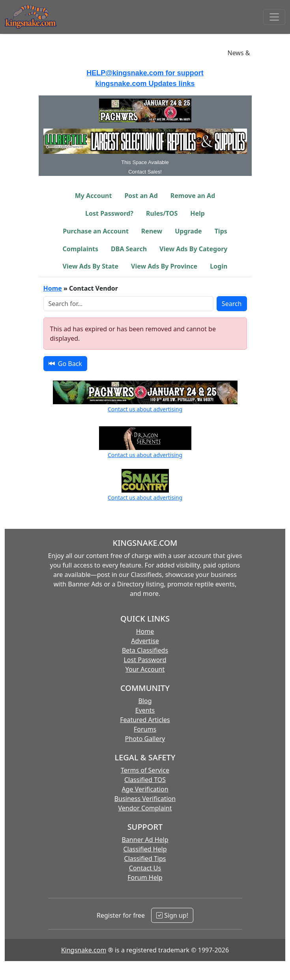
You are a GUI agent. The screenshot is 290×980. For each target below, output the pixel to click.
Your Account (145, 669)
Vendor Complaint (145, 808)
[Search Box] (128, 304)
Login (219, 266)
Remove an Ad (193, 196)
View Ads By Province (164, 266)
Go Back (65, 364)
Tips (221, 231)
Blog (145, 701)
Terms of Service (145, 770)
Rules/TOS (162, 213)
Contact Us (145, 868)
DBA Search (129, 249)
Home (53, 288)
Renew (152, 231)
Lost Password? (109, 213)
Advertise (145, 641)
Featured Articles (145, 720)
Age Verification (145, 789)
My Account (94, 196)
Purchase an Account (96, 231)
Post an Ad (141, 196)
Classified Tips (145, 859)
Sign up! (172, 915)
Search (232, 304)
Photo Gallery (145, 739)
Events (145, 710)
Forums (145, 729)
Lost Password (145, 660)
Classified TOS (145, 780)
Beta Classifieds (145, 650)
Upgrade (188, 231)
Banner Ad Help (145, 840)
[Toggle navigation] (274, 17)
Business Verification (145, 799)
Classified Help (145, 849)
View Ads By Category (193, 249)
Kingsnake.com (84, 950)
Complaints (81, 249)
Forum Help (145, 877)
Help (197, 213)
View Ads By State (91, 266)
